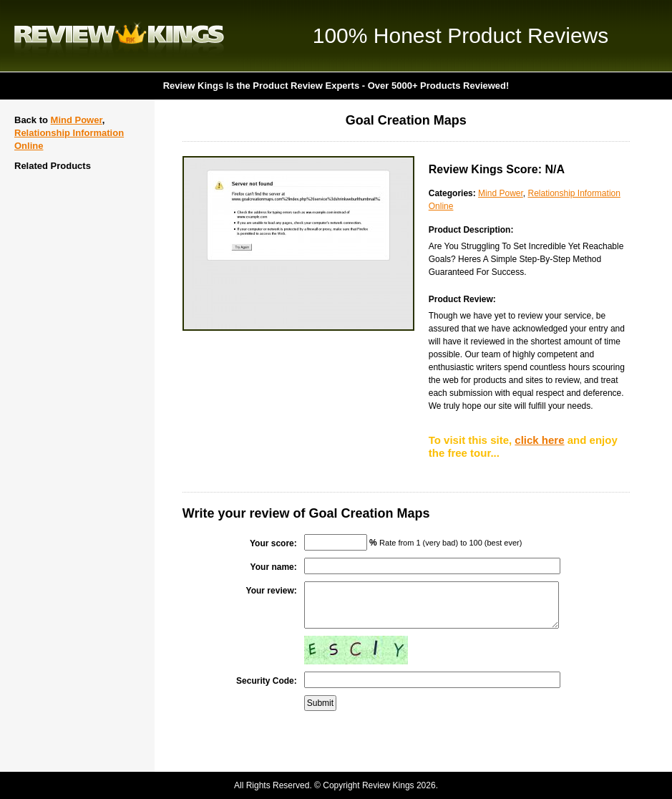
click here (539, 440)
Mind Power (77, 120)
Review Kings (119, 36)
